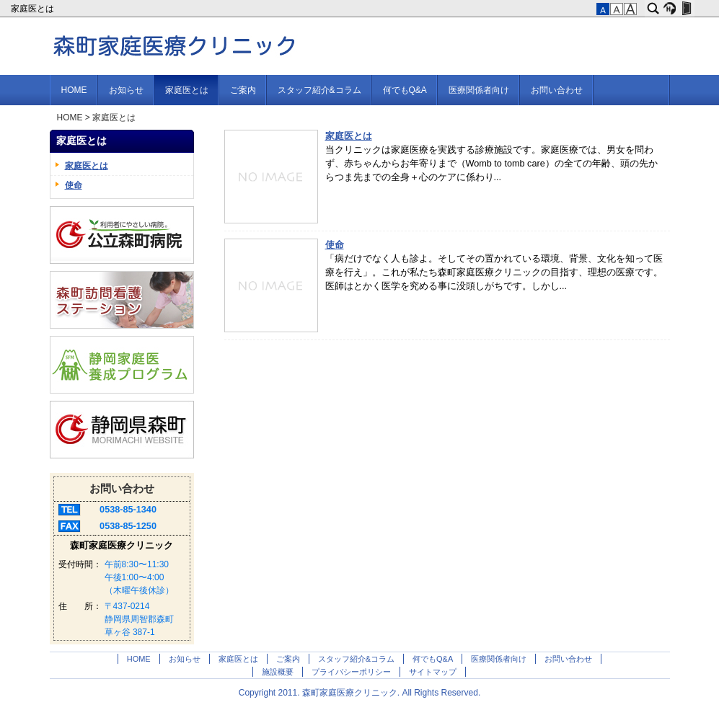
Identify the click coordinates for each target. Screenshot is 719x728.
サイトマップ (433, 672)
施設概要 (278, 672)
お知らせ (126, 90)
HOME (74, 90)
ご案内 (243, 90)
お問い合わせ (557, 90)
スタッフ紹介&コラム (319, 90)
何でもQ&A (405, 90)
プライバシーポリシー (351, 672)
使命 (335, 245)
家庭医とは (34, 9)
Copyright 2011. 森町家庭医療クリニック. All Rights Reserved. (359, 693)
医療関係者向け (479, 90)
